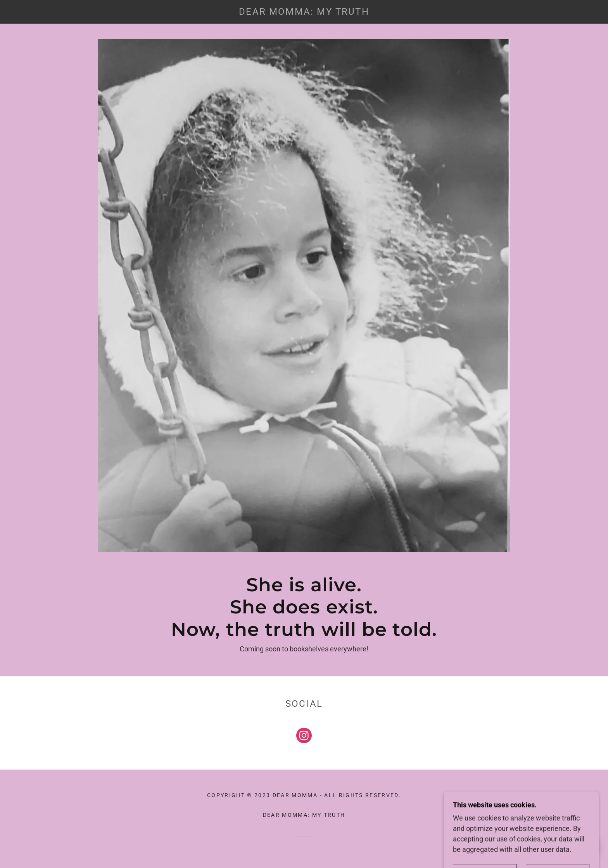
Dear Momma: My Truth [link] (304, 815)
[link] (304, 12)
